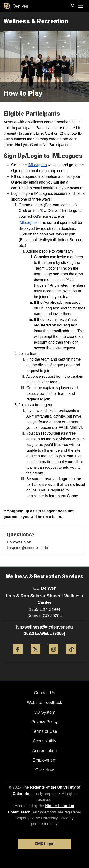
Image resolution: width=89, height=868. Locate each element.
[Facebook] (18, 656)
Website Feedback (44, 703)
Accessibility (44, 741)
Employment (44, 760)
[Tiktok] (71, 656)
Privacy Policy (44, 722)
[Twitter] (35, 656)
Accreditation (44, 751)
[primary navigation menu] (81, 6)
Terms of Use (44, 731)
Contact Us (44, 693)
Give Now (44, 770)
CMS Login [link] (44, 844)
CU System (44, 712)
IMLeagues (37, 165)
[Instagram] (54, 656)
